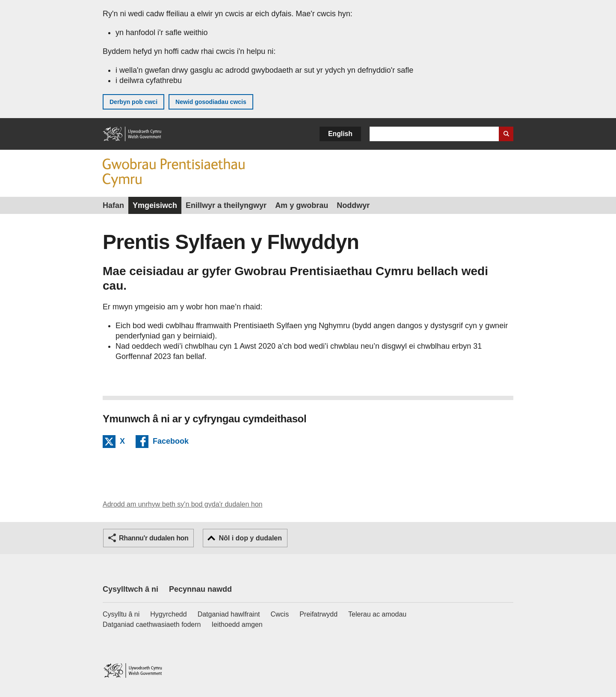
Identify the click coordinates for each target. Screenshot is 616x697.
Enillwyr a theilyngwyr (226, 205)
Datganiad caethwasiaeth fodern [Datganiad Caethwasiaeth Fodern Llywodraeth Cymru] (152, 624)
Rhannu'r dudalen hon (154, 538)
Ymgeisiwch (155, 205)
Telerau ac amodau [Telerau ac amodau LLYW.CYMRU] (377, 614)
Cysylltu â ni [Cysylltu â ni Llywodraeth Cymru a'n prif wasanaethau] (121, 614)
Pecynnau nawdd (200, 589)
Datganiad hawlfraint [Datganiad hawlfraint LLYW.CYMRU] (229, 614)
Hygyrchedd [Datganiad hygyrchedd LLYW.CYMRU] (168, 614)
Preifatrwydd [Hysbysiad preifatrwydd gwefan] (318, 614)
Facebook (171, 442)
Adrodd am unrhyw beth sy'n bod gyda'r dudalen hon (182, 504)
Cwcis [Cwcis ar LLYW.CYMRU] (280, 614)
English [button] (340, 134)
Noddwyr (353, 205)
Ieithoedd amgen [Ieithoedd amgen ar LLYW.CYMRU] (237, 624)
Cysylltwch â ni (130, 589)
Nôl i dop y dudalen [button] (250, 538)
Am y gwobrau (302, 205)
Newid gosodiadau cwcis (211, 102)
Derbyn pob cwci (133, 102)
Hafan (113, 205)
